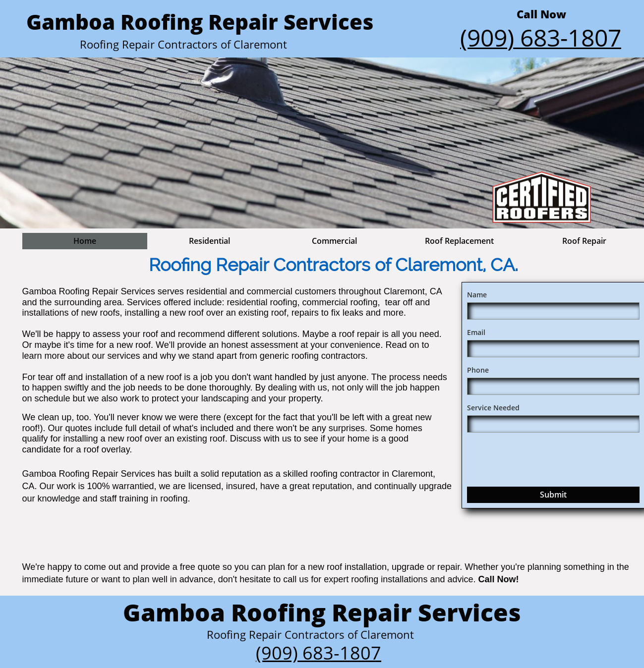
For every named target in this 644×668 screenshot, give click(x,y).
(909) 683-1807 (319, 653)
